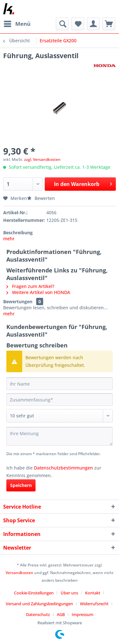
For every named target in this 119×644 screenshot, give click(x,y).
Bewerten (41, 198)
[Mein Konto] (93, 24)
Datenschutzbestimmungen (63, 468)
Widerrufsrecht (94, 604)
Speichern (21, 485)
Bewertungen (18, 301)
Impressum (83, 614)
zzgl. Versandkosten (42, 159)
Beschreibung (18, 233)
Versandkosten (20, 573)
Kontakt (93, 593)
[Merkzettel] (78, 24)
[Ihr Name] (60, 384)
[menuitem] (17, 24)
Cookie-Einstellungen (34, 593)
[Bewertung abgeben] (60, 416)
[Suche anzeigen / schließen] (62, 24)
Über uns (69, 593)
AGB (61, 614)
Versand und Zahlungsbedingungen (39, 604)
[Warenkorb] (109, 24)
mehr (9, 239)
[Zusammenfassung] (60, 400)
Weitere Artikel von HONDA (38, 292)
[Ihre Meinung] (60, 436)
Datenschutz (38, 614)
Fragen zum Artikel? (30, 286)
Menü (17, 23)
